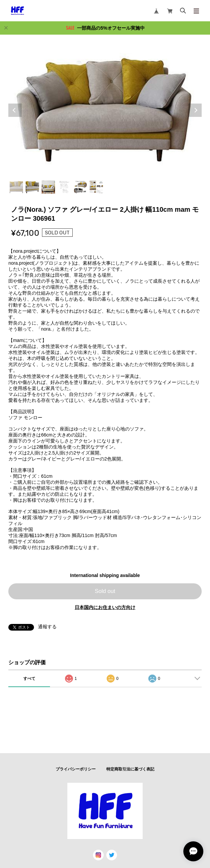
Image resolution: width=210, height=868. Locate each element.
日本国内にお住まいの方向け (105, 607)
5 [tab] (80, 187)
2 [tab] (32, 187)
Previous (15, 110)
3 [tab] (48, 187)
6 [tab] (96, 187)
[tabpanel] (105, 110)
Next (195, 110)
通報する (47, 627)
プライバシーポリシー (76, 769)
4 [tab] (64, 187)
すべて (29, 679)
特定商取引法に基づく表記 (130, 769)
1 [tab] (16, 187)
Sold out (105, 591)
